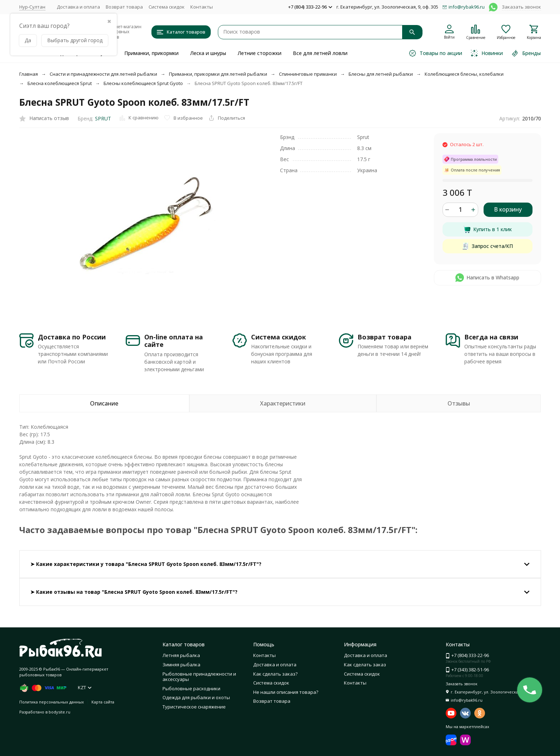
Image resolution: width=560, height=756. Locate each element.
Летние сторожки (259, 53)
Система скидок (167, 7)
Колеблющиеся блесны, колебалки (464, 74)
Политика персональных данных (52, 702)
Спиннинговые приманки (308, 74)
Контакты (202, 7)
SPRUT (103, 118)
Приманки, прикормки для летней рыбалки (218, 74)
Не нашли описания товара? (286, 692)
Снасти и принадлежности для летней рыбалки (103, 74)
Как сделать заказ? (275, 674)
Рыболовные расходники (191, 688)
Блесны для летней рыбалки (381, 74)
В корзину (508, 209)
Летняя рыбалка (181, 655)
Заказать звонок (521, 7)
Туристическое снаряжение (194, 707)
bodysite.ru (59, 712)
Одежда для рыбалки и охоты (196, 697)
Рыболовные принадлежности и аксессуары (199, 677)
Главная (29, 74)
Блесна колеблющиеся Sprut (60, 83)
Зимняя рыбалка (181, 665)
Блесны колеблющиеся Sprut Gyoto (143, 83)
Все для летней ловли (320, 53)
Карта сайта (103, 702)
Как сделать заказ (365, 665)
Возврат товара (124, 7)
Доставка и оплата (78, 7)
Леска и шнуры (208, 53)
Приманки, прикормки (151, 53)
